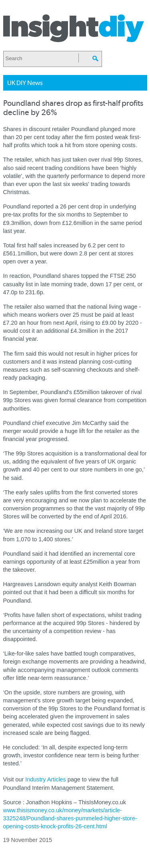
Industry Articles (46, 779)
